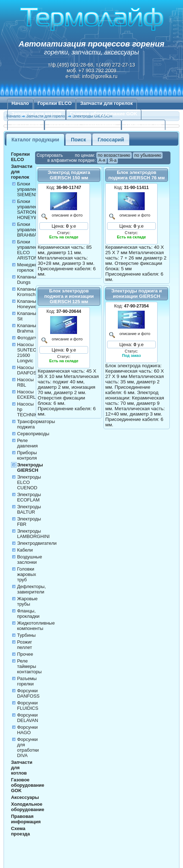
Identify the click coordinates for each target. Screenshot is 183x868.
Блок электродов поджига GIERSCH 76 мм (137, 175)
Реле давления (28, 443)
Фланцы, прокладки (28, 614)
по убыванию (148, 155)
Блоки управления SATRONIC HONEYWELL (32, 209)
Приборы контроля (27, 455)
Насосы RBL (25, 382)
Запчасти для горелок (107, 103)
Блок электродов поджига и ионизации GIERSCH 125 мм (69, 296)
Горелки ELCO (55, 103)
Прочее (25, 654)
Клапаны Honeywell (28, 304)
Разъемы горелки (27, 681)
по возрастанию (114, 155)
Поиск (78, 140)
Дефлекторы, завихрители (32, 589)
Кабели (25, 550)
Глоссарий (111, 140)
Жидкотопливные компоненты (36, 626)
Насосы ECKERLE (28, 394)
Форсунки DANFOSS (28, 693)
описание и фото (66, 215)
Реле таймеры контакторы (30, 666)
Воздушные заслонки (30, 559)
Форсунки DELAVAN (28, 718)
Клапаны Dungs (27, 280)
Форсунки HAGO (27, 730)
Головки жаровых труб (27, 574)
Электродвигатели (37, 543)
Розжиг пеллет (25, 645)
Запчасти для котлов (37, 114)
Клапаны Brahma (27, 328)
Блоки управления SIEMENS (30, 189)
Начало (20, 103)
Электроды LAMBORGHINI (33, 534)
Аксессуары (26, 124)
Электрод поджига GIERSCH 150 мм (69, 175)
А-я (102, 160)
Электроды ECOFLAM (29, 497)
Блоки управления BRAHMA (30, 230)
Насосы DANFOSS (28, 370)
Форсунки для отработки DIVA (28, 747)
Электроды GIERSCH (30, 467)
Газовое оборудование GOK (104, 114)
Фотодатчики (31, 338)
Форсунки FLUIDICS (28, 705)
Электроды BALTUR (29, 509)
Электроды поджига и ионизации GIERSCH (137, 294)
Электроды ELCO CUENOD (29, 482)
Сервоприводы (33, 434)
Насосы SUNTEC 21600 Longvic (27, 353)
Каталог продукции (35, 140)
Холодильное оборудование (83, 124)
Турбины (27, 635)
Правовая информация (26, 819)
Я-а (113, 160)
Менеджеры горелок (30, 267)
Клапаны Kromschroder (32, 292)
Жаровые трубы (27, 601)
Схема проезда (144, 124)
